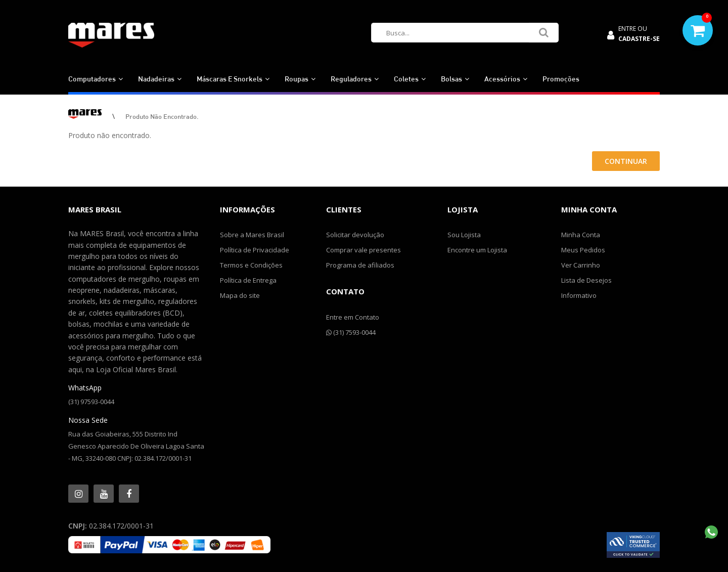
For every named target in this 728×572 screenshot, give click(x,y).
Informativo (579, 295)
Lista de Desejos (586, 280)
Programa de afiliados (360, 265)
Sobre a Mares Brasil (252, 235)
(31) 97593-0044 (91, 402)
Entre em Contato (353, 317)
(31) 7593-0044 (351, 332)
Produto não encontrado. (162, 116)
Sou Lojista (464, 235)
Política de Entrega (248, 280)
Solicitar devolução (355, 235)
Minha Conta (581, 235)
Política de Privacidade (255, 250)
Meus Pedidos (583, 250)
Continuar (626, 161)
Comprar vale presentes (363, 250)
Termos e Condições (251, 265)
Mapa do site (240, 295)
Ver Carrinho (581, 265)
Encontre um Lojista (477, 250)
